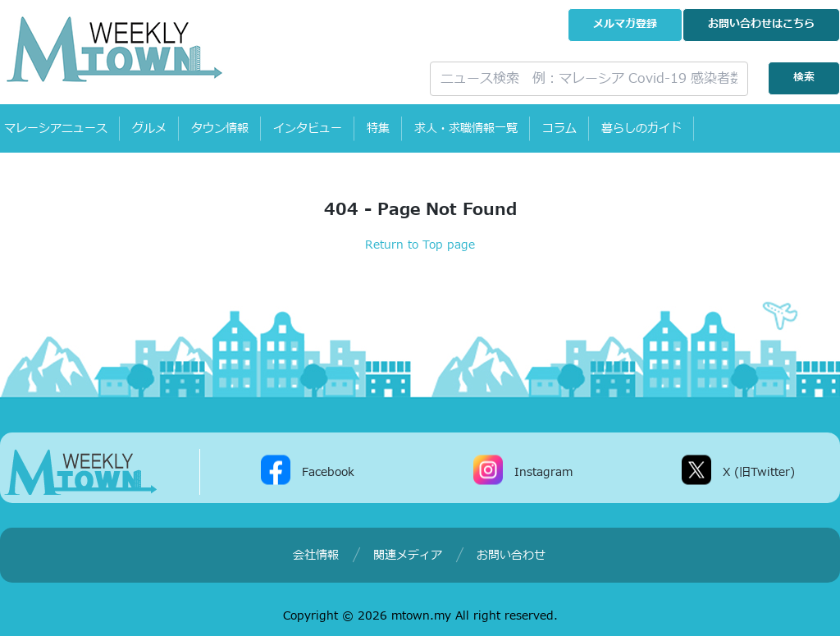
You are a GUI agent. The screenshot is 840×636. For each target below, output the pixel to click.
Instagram (543, 471)
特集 (378, 128)
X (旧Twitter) (759, 471)
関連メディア (408, 555)
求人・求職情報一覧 (466, 128)
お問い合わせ (761, 24)
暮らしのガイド (641, 128)
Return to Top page (420, 245)
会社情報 (316, 555)
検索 (804, 78)
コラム (559, 128)
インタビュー (308, 128)
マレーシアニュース (56, 128)
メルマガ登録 (625, 24)
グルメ (149, 128)
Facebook (328, 471)
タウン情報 (220, 128)
